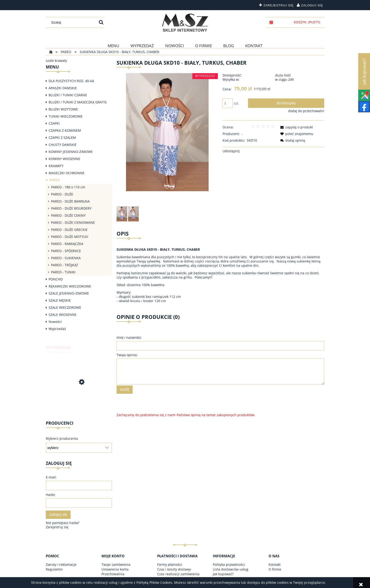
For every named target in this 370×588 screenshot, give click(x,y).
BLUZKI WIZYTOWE (63, 109)
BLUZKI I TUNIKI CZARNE (68, 95)
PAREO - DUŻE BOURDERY (71, 208)
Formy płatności (170, 565)
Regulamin (54, 569)
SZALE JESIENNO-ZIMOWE (69, 293)
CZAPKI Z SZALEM (62, 137)
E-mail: (51, 477)
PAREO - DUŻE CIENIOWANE (73, 222)
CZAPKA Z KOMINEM (65, 130)
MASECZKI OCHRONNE (67, 173)
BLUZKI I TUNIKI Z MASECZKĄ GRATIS (78, 102)
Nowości (55, 322)
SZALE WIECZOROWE (65, 307)
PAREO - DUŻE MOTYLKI (70, 237)
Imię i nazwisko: (129, 337)
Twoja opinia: (127, 355)
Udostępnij (231, 151)
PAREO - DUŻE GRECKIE (69, 230)
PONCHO (56, 279)
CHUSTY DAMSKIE (63, 145)
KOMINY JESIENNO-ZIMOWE (71, 152)
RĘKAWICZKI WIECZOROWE (70, 286)
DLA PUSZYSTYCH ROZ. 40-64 (71, 81)
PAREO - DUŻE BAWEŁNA (70, 201)
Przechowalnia (113, 574)
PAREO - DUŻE (62, 194)
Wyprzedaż (57, 329)
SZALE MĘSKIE (60, 300)
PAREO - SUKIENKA (66, 258)
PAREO (55, 180)
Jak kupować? (223, 574)
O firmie (275, 569)
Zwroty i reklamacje (61, 565)
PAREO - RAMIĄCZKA (67, 244)
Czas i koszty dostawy (174, 569)
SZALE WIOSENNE (63, 315)
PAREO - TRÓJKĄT (65, 265)
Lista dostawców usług (231, 569)
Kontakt (275, 565)
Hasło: (51, 495)
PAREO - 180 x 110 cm (68, 187)
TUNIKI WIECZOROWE (66, 116)
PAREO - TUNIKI (63, 272)
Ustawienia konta (115, 569)
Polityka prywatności (229, 565)
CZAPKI (54, 123)
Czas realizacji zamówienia (178, 574)
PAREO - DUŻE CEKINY (68, 215)
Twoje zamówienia (116, 565)
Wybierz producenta (62, 439)
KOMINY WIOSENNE (64, 159)
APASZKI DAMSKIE (63, 88)
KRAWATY (56, 166)
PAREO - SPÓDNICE (66, 251)
